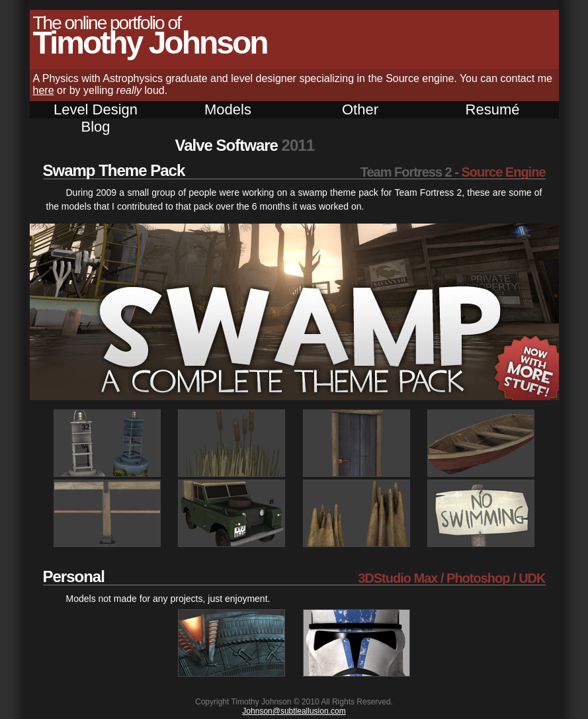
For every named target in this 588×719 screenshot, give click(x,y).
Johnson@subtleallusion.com (294, 711)
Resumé (493, 109)
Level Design (96, 109)
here (44, 90)
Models (228, 109)
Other (360, 109)
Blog (95, 127)
